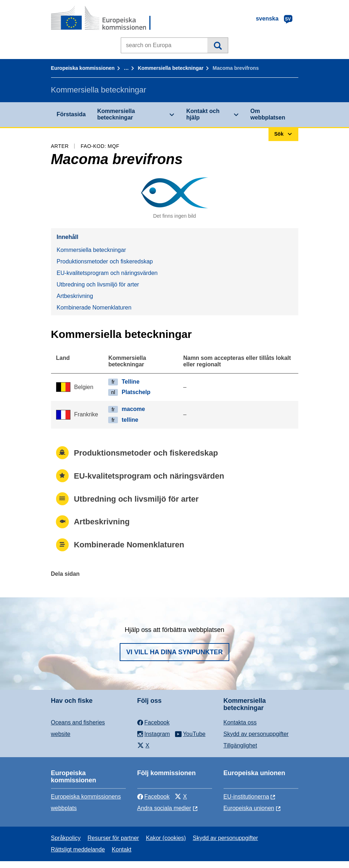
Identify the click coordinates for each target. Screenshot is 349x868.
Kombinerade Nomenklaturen (94, 308)
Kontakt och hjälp (203, 114)
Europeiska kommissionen (83, 68)
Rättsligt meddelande (78, 849)
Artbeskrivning (75, 296)
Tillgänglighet (240, 745)
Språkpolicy (66, 838)
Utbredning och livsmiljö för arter (98, 284)
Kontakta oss (240, 722)
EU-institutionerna (246, 797)
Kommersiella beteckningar (171, 68)
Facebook (153, 797)
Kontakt (121, 849)
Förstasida (71, 114)
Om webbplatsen (268, 114)
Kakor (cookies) (166, 838)
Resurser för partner (113, 838)
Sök (218, 45)
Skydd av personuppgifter (256, 734)
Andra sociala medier (164, 808)
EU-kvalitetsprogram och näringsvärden (107, 273)
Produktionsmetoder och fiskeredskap (105, 261)
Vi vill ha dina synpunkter (174, 652)
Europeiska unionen (249, 808)
